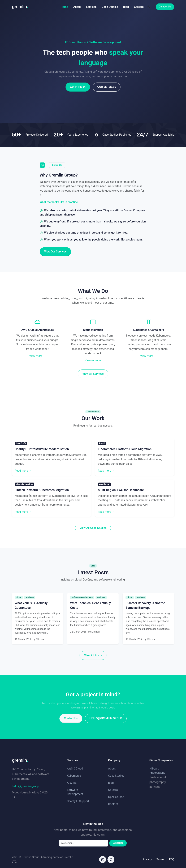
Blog (126, 7)
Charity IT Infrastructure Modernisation (42, 449)
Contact (113, 804)
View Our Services (55, 252)
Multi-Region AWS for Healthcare (121, 490)
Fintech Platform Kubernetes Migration (42, 490)
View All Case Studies (93, 528)
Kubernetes (74, 776)
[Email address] (84, 843)
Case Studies (110, 7)
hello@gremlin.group (106, 718)
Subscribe (118, 843)
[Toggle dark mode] (149, 7)
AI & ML (72, 783)
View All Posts (93, 655)
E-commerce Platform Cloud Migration (125, 449)
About (77, 7)
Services (91, 7)
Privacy (147, 859)
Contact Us (165, 7)
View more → (38, 356)
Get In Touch (78, 87)
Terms (160, 859)
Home (64, 7)
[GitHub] (111, 860)
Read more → (23, 471)
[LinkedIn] (103, 860)
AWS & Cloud (75, 769)
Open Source (116, 797)
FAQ (172, 859)
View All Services (93, 374)
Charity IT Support (78, 801)
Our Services (107, 87)
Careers (139, 7)
